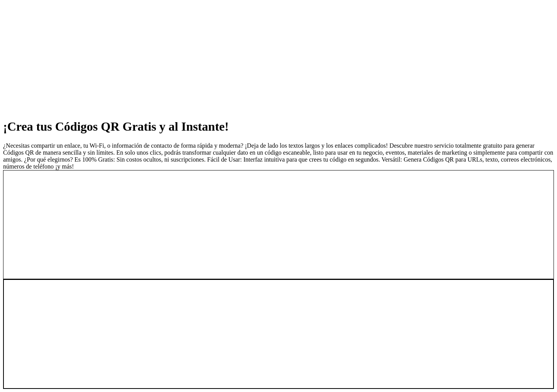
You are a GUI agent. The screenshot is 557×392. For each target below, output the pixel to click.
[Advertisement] (235, 57)
